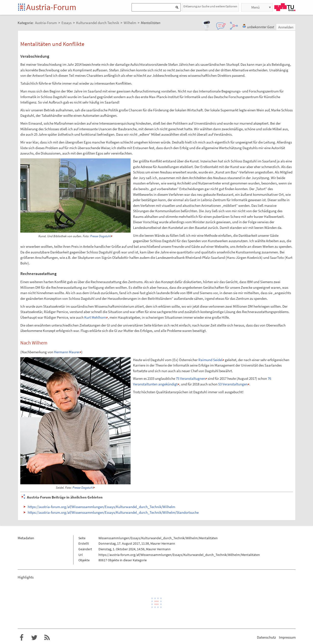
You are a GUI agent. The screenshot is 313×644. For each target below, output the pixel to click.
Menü (255, 7)
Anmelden (286, 27)
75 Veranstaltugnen (191, 378)
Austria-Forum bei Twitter (34, 638)
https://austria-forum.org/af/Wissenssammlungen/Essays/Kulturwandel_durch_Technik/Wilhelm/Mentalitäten (179, 555)
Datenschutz (266, 637)
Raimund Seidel (210, 360)
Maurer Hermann (163, 543)
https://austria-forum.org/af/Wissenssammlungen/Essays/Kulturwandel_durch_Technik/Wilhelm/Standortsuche (113, 512)
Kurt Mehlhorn (95, 317)
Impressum (287, 637)
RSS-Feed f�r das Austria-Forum (47, 638)
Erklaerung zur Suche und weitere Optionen (210, 6)
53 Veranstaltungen (233, 384)
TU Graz (285, 7)
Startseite (22, 7)
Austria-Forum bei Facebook (22, 638)
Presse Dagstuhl (100, 236)
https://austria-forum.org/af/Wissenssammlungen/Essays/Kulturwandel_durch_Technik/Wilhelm (101, 507)
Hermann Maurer (67, 352)
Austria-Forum (51, 7)
